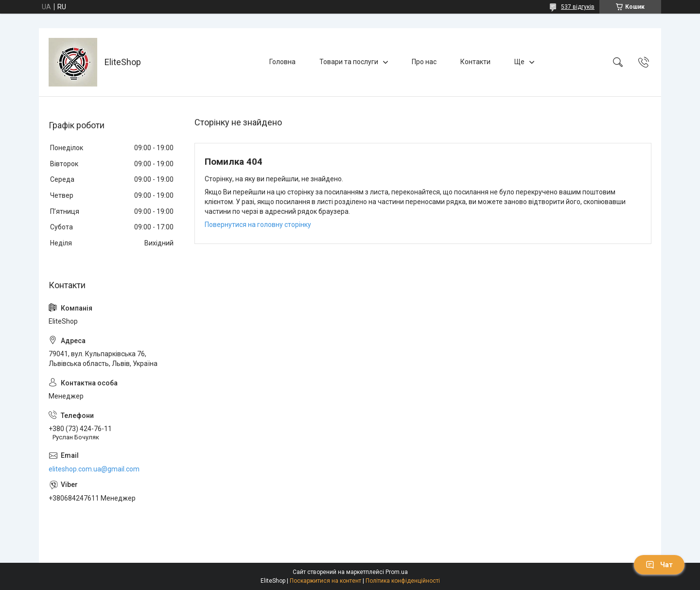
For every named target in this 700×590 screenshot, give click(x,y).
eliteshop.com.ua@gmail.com (94, 469)
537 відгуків (578, 7)
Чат (659, 565)
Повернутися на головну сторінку (258, 225)
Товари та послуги (349, 62)
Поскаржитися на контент (325, 581)
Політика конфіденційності (403, 581)
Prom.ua (397, 572)
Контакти (475, 62)
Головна (282, 62)
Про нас (424, 62)
